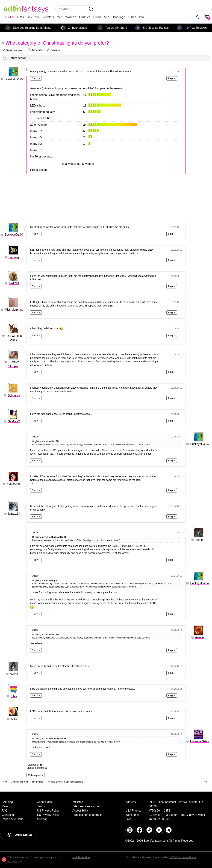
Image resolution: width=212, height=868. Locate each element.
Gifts (20, 17)
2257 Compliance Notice (183, 857)
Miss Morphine (14, 310)
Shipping (7, 802)
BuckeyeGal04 (14, 79)
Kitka (14, 719)
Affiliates (78, 802)
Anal (107, 17)
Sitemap (42, 819)
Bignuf (200, 540)
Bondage (119, 17)
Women (71, 17)
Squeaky (14, 257)
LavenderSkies (199, 741)
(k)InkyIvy (14, 395)
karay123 (14, 514)
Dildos (97, 17)
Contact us (8, 815)
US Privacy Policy (48, 811)
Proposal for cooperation (88, 815)
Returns (7, 806)
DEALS (9, 17)
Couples (85, 17)
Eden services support (86, 806)
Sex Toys (33, 17)
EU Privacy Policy (48, 815)
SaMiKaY (14, 421)
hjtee (14, 696)
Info (141, 17)
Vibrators (48, 17)
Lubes (132, 17)
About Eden (45, 802)
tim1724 (14, 283)
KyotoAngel (14, 484)
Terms (41, 806)
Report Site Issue (13, 819)
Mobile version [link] (81, 857)
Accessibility (80, 811)
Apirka (14, 674)
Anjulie (199, 637)
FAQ (5, 811)
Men (60, 17)
